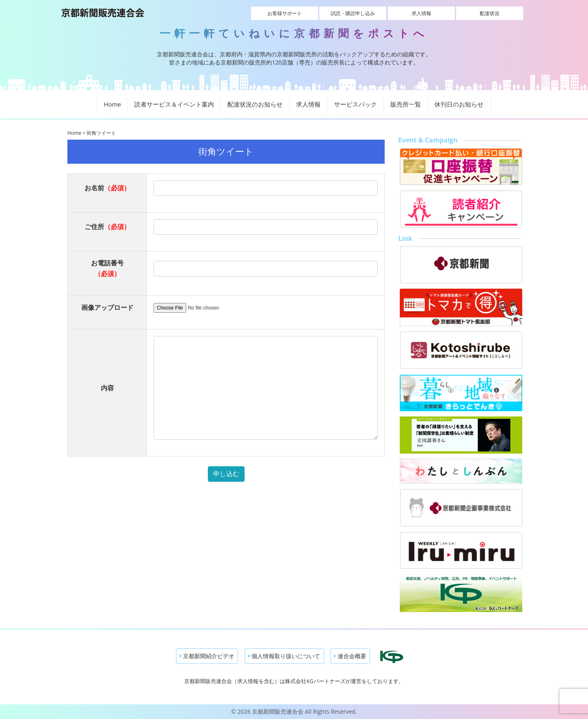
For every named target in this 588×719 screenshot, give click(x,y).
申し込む (226, 474)
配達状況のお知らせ (255, 104)
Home (112, 104)
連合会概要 (350, 656)
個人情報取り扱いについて (284, 656)
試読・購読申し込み (353, 13)
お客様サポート (285, 13)
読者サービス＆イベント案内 (174, 104)
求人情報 (421, 13)
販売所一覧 (406, 104)
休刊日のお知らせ (459, 104)
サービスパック (355, 104)
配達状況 (490, 13)
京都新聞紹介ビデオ (207, 656)
